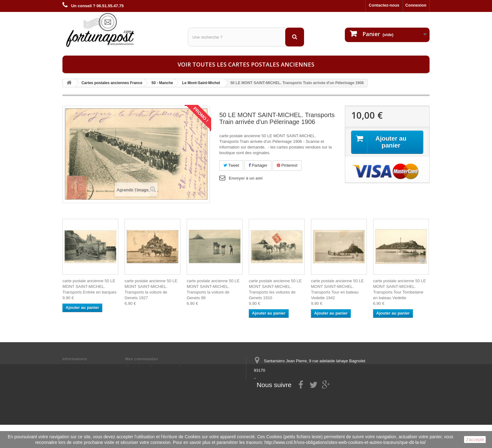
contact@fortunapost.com (302, 394)
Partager (258, 165)
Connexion (416, 5)
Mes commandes (142, 359)
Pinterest (287, 165)
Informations (75, 359)
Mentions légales (79, 367)
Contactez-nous (384, 5)
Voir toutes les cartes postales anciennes (246, 64)
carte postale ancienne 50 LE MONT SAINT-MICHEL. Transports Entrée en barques (89, 286)
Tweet (231, 165)
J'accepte (475, 440)
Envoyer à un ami (246, 178)
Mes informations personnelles (155, 367)
